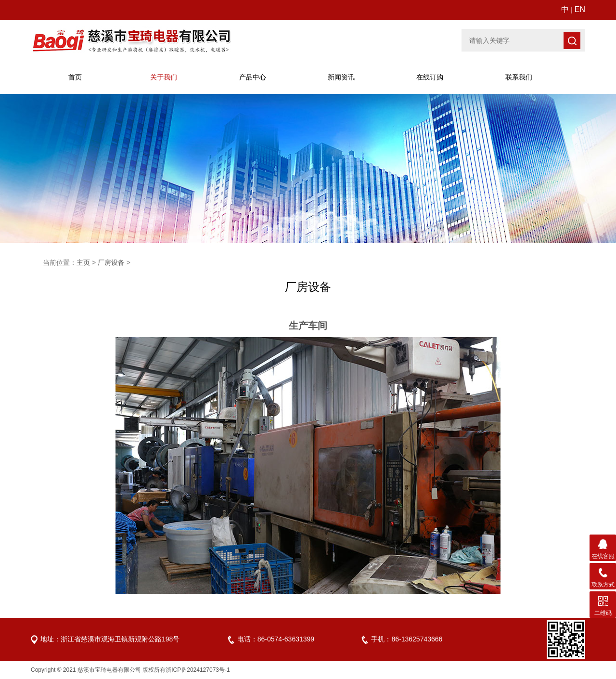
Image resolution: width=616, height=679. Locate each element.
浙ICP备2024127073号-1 (198, 670)
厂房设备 (111, 262)
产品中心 (253, 77)
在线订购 (430, 77)
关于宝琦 (164, 77)
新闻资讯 (341, 77)
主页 (83, 262)
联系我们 (519, 77)
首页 (75, 77)
